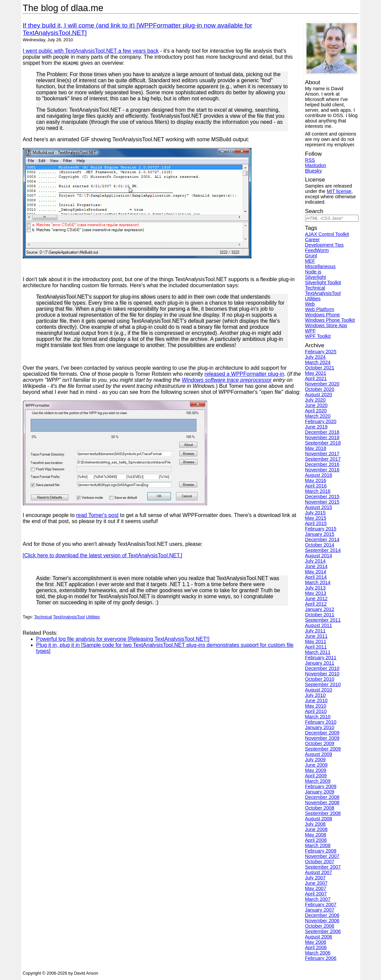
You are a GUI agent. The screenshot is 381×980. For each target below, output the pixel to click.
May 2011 (316, 641)
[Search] (332, 218)
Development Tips (324, 245)
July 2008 (316, 824)
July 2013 (316, 588)
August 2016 (319, 475)
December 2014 (322, 539)
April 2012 (316, 604)
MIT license (339, 191)
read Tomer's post (97, 515)
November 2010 (322, 674)
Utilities (93, 617)
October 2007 (320, 862)
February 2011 (321, 658)
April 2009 (316, 776)
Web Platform (320, 309)
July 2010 (316, 695)
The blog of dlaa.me (63, 8)
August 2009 (319, 754)
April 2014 (316, 577)
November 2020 (322, 384)
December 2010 (322, 668)
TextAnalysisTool (69, 617)
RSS (310, 160)
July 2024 (316, 357)
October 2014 (320, 545)
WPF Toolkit (318, 336)
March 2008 (318, 845)
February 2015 (321, 529)
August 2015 (319, 507)
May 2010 (316, 706)
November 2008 (322, 803)
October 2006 (320, 926)
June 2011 (316, 636)
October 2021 (320, 368)
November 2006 (322, 921)
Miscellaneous (320, 266)
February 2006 (321, 958)
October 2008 (320, 808)
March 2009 (318, 781)
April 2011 (316, 647)
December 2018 (322, 432)
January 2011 (320, 663)
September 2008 (323, 813)
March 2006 (318, 953)
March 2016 (318, 491)
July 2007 (316, 878)
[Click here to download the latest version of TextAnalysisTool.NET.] (103, 555)
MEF (310, 261)
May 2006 (316, 942)
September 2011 (323, 620)
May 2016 (316, 480)
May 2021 (316, 373)
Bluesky (314, 171)
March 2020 (318, 416)
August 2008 (319, 819)
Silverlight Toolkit (323, 282)
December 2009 (322, 733)
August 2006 (319, 937)
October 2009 (320, 743)
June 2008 (316, 829)
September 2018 (323, 443)
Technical (43, 617)
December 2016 (322, 464)
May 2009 (316, 770)
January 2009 (320, 792)
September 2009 (323, 749)
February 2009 (321, 786)
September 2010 (323, 684)
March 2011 (318, 652)
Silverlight (316, 277)
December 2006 (322, 915)
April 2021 (316, 378)
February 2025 (321, 352)
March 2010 (318, 717)
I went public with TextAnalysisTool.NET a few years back (91, 51)
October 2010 (320, 679)
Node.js (313, 272)
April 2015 (316, 523)
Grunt (311, 256)
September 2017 (323, 459)
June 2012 (316, 599)
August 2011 (319, 625)
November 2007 (322, 856)
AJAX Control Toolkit (327, 234)
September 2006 (323, 931)
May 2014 (316, 572)
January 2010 (320, 727)
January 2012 (320, 609)
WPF (311, 331)
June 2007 (316, 883)
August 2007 (319, 872)
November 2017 (322, 454)
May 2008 (316, 835)
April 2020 (316, 411)
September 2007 (323, 867)
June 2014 (316, 566)
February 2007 (321, 905)
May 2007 (316, 888)
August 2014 (319, 556)
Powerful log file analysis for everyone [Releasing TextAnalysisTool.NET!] (123, 639)
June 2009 (316, 765)
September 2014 (323, 550)
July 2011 (316, 631)
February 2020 (321, 421)
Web (310, 304)
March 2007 (318, 899)
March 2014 (318, 582)
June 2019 (316, 427)
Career (313, 240)
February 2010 (321, 722)
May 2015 (316, 518)
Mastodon (316, 165)
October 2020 (320, 389)
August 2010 (319, 690)
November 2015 (322, 502)
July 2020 (316, 400)
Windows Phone (323, 315)
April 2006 (316, 947)
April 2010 (316, 711)
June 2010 (316, 701)
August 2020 (319, 395)
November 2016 (322, 470)
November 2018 (322, 437)
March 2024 (318, 362)
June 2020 (316, 405)
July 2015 (316, 513)
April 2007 (316, 894)
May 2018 (316, 448)
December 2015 (322, 497)
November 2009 (322, 738)
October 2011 (320, 615)
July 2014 (316, 561)
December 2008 (322, 797)
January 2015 (320, 534)
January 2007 (320, 910)
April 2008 (316, 840)
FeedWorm (317, 250)
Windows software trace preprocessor (227, 380)
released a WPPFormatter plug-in (244, 374)
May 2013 (316, 593)
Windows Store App (326, 325)
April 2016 (316, 486)
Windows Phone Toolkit (330, 320)
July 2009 (316, 760)
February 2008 (321, 851)
